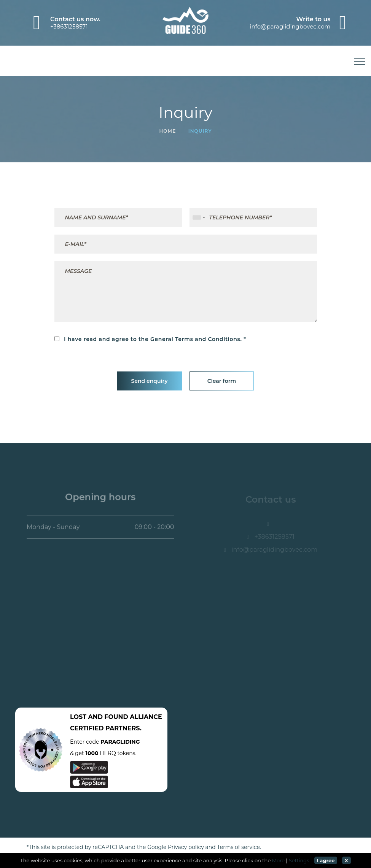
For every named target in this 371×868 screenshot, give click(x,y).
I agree (326, 860)
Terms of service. (239, 847)
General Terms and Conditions (195, 339)
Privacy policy (186, 847)
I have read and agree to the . (148, 339)
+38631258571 (69, 26)
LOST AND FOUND (99, 717)
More (278, 860)
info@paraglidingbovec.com (290, 26)
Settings (299, 860)
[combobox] (199, 217)
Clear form (222, 381)
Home (167, 131)
